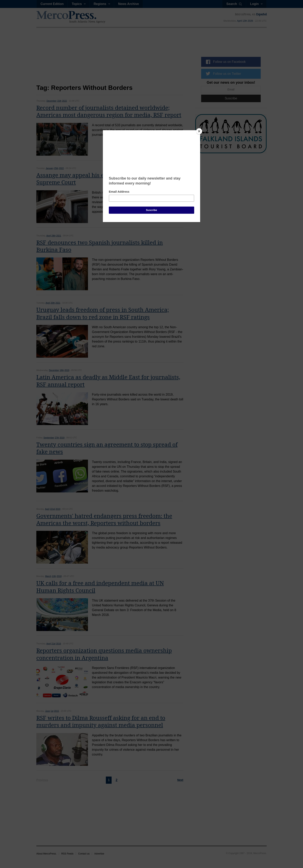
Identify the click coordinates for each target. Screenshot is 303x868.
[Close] (199, 131)
